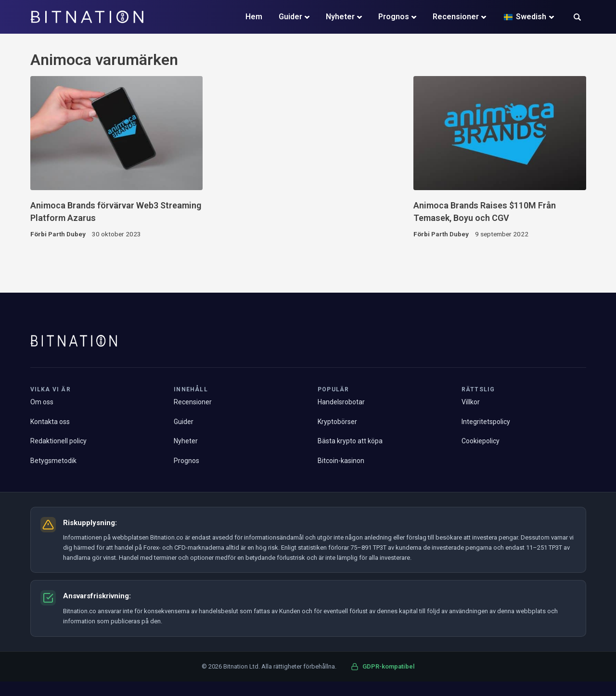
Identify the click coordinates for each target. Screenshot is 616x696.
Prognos (394, 17)
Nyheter (340, 17)
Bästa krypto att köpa (350, 441)
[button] (577, 18)
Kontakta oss (50, 422)
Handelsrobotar (341, 402)
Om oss (42, 402)
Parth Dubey (67, 234)
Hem (254, 17)
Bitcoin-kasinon (341, 461)
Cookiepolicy (481, 441)
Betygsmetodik (53, 461)
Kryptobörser (337, 422)
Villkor (471, 402)
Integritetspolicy (486, 422)
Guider (290, 17)
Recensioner (456, 17)
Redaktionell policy (58, 441)
